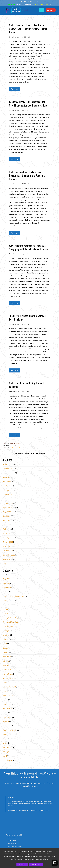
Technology (7, 747)
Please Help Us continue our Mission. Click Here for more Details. (29, 775)
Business (6, 592)
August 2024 (8, 512)
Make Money (7, 670)
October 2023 (8, 551)
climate (5, 605)
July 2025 (7, 477)
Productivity (7, 704)
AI (4, 575)
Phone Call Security (10, 696)
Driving (5, 613)
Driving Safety (8, 626)
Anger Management (10, 579)
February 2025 (8, 490)
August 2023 (8, 559)
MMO (5, 683)
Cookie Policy (11, 844)
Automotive (7, 588)
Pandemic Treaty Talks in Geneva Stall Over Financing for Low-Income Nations (28, 104)
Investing (6, 665)
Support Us (51, 10)
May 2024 (7, 525)
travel (5, 756)
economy (6, 635)
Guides (5, 648)
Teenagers (7, 752)
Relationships (8, 708)
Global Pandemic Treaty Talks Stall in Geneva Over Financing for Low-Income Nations (28, 29)
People (5, 691)
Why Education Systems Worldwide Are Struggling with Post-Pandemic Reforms (29, 247)
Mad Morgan (15, 37)
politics (5, 700)
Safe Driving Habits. (10, 730)
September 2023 (9, 555)
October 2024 (8, 503)
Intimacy (6, 661)
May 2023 (7, 564)
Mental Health (8, 678)
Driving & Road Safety (10, 618)
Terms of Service (27, 786)
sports (5, 743)
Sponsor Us (12, 4)
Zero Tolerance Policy (14, 846)
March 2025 (7, 486)
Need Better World (9, 687)
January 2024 (8, 542)
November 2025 (9, 473)
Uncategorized (8, 760)
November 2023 (9, 546)
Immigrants (7, 657)
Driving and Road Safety (11, 622)
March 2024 (7, 533)
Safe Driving (7, 726)
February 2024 (8, 538)
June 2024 (7, 520)
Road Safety (7, 717)
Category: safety (9, 600)
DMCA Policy (11, 841)
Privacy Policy (36, 864)
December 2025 (9, 469)
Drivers (5, 609)
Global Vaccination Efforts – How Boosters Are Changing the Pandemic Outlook (27, 175)
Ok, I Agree (22, 864)
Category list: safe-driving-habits (14, 596)
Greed (5, 644)
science (5, 739)
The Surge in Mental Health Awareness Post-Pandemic (28, 318)
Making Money (8, 674)
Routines (6, 721)
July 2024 (7, 516)
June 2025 (7, 482)
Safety (5, 734)
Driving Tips (7, 631)
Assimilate (6, 583)
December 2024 (9, 494)
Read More (15, 89)
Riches (5, 713)
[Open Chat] (55, 863)
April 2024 (7, 529)
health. (5, 652)
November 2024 (9, 499)
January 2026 (8, 464)
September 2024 (9, 507)
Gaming (6, 639)
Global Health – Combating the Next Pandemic (27, 385)
